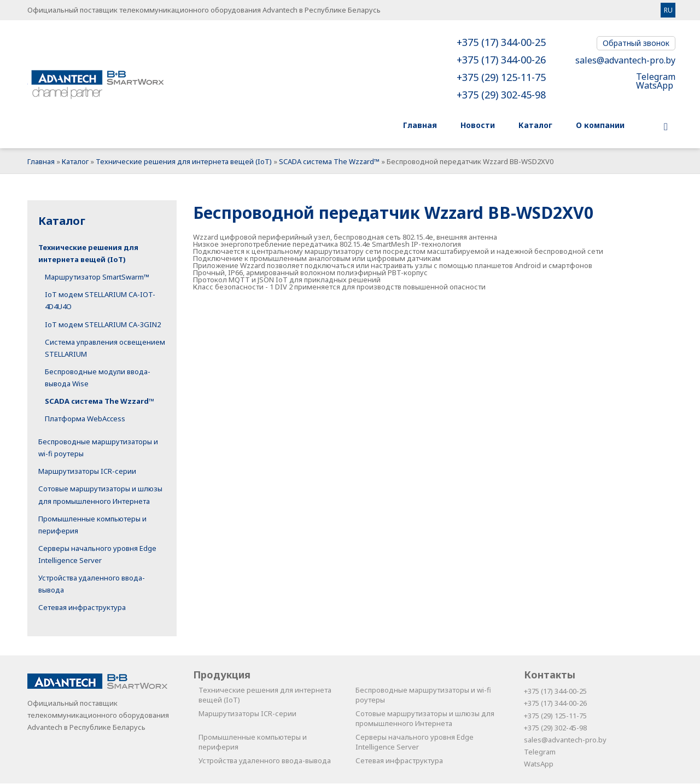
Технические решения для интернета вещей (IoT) (184, 161)
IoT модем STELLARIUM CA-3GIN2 (103, 324)
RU (668, 10)
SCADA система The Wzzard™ (329, 161)
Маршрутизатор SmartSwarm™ (97, 277)
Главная (41, 161)
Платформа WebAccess (85, 419)
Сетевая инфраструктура (82, 608)
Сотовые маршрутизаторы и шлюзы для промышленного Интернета (425, 719)
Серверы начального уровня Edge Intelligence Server (415, 742)
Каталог (75, 161)
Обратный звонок (636, 43)
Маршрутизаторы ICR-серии (87, 472)
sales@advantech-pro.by (625, 60)
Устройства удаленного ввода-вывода (265, 761)
